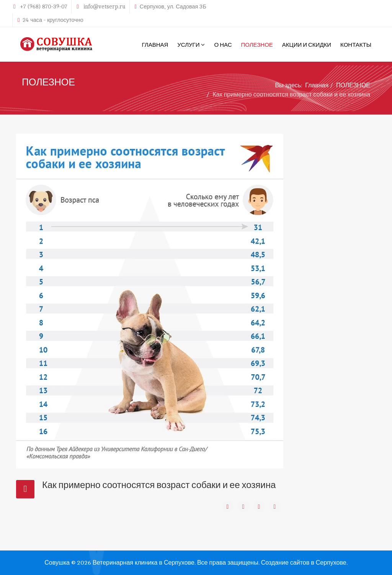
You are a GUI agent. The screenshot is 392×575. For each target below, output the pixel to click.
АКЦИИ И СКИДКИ (307, 44)
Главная (317, 85)
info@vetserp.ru (105, 7)
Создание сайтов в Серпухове (304, 563)
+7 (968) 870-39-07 (44, 7)
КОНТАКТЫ (356, 44)
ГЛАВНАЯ (155, 44)
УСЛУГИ (188, 44)
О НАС (223, 44)
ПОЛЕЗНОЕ (257, 44)
